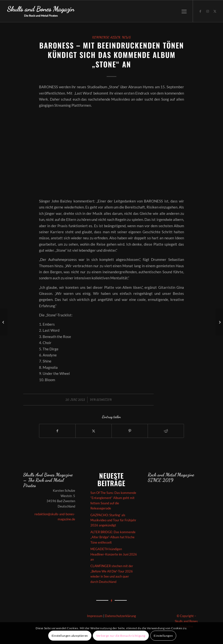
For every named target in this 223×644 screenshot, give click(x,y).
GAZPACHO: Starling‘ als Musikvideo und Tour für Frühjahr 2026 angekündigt (113, 520)
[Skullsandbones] (41, 11)
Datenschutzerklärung (120, 616)
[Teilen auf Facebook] (57, 431)
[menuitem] (184, 11)
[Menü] (184, 11)
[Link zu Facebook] (200, 11)
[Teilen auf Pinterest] (130, 431)
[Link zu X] (215, 11)
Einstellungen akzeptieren (70, 636)
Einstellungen (163, 636)
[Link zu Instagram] (208, 11)
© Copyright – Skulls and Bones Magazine (186, 621)
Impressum (95, 616)
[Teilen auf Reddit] (166, 431)
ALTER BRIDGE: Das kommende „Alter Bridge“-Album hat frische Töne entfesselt (113, 537)
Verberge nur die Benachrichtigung (121, 636)
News (126, 37)
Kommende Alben (106, 37)
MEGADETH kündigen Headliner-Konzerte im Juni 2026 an (114, 554)
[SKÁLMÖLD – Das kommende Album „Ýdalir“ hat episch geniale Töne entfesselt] (4, 322)
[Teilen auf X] (94, 431)
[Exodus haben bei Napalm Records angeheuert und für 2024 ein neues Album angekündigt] (219, 322)
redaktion (104, 400)
